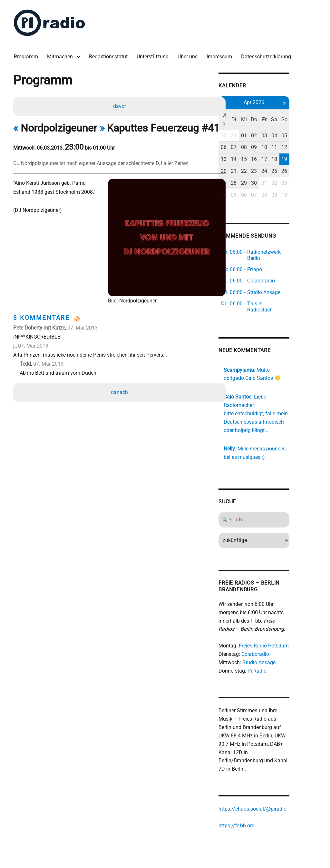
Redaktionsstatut (110, 55)
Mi (267, 113)
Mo (245, 113)
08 (267, 137)
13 (245, 148)
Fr (288, 113)
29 (267, 172)
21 (256, 160)
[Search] (278, 503)
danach (120, 391)
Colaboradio (277, 638)
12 (310, 137)
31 (256, 125)
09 (277, 137)
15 (267, 148)
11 (299, 137)
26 (310, 160)
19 (310, 148)
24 (288, 160)
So (310, 113)
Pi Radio (279, 654)
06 (245, 137)
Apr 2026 (277, 100)
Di (256, 113)
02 (277, 125)
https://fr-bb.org (258, 801)
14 (256, 148)
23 (277, 160)
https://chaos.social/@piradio (274, 785)
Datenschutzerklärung (268, 55)
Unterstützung (154, 55)
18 (299, 148)
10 (288, 137)
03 (288, 125)
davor (120, 105)
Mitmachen (62, 55)
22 (267, 160)
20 (245, 160)
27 (245, 172)
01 (267, 125)
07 (256, 137)
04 (299, 125)
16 (277, 148)
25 (299, 160)
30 (245, 125)
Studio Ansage (281, 646)
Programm (28, 55)
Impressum (221, 55)
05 (310, 125)
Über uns (189, 55)
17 (288, 148)
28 (256, 172)
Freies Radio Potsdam (285, 629)
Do (277, 113)
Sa (299, 113)
